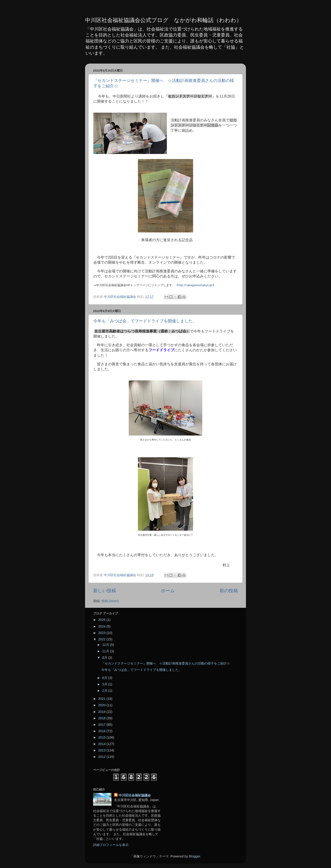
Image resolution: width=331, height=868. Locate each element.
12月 (106, 645)
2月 (105, 691)
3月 (105, 684)
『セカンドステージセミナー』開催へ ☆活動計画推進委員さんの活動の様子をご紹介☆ (166, 663)
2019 (102, 712)
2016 (102, 731)
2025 (102, 620)
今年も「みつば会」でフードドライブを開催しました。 (145, 321)
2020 (102, 705)
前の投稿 (229, 591)
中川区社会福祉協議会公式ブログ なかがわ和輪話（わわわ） (163, 20)
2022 (102, 639)
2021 (102, 699)
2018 (102, 718)
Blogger (195, 856)
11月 (106, 651)
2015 (102, 737)
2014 (102, 744)
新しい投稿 (105, 591)
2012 (102, 757)
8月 (105, 658)
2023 (102, 633)
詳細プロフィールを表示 (111, 845)
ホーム (168, 591)
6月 (105, 678)
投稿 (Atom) (110, 601)
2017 (102, 725)
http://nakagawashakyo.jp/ (195, 285)
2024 (102, 626)
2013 (102, 750)
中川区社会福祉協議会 (135, 795)
